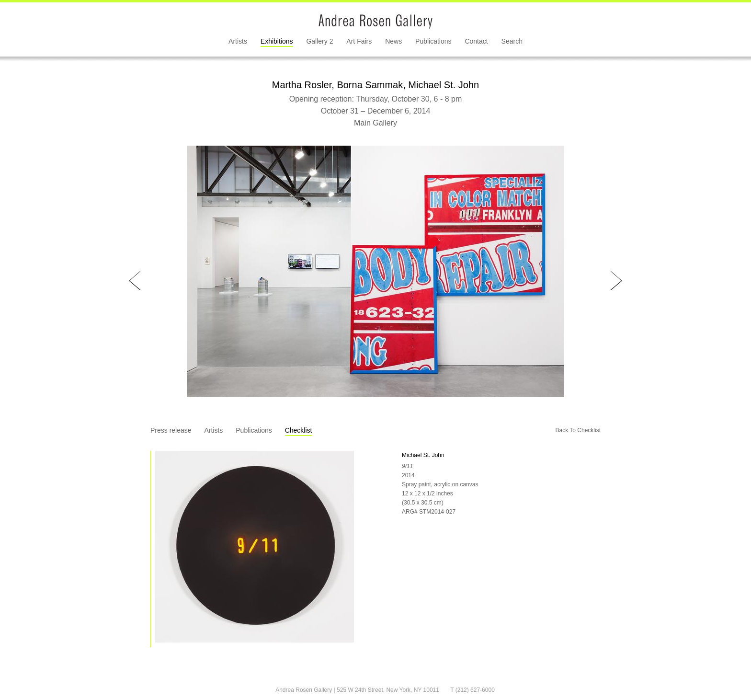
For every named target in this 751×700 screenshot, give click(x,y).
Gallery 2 (319, 41)
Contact (476, 41)
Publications (433, 41)
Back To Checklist (578, 430)
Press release (171, 430)
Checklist (299, 430)
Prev (135, 281)
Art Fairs (359, 41)
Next (616, 281)
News (393, 41)
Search (512, 41)
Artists (238, 41)
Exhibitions (277, 41)
